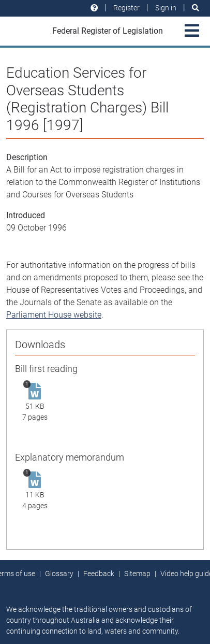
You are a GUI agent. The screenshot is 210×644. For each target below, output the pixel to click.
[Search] (196, 8)
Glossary (59, 574)
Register (126, 8)
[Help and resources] (94, 8)
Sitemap (137, 574)
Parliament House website (54, 315)
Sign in (166, 8)
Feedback (99, 574)
